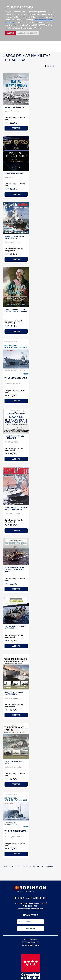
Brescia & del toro (12, 111)
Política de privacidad (30, 942)
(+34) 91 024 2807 (30, 906)
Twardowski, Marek (12, 242)
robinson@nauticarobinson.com (30, 909)
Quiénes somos (30, 940)
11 (34, 866)
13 (42, 866)
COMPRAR (16, 128)
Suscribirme (30, 928)
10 (30, 866)
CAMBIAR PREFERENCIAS (28, 33)
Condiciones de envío (31, 945)
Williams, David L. (12, 442)
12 (38, 866)
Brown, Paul (9, 177)
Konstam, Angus (11, 698)
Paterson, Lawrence (12, 514)
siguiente (50, 866)
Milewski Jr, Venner (12, 384)
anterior (6, 866)
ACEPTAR (11, 33)
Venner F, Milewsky (12, 837)
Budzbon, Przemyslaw (13, 767)
